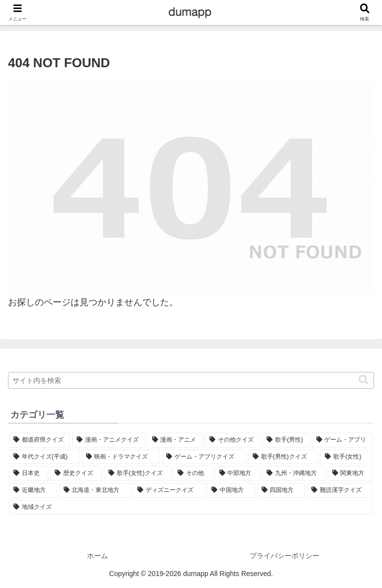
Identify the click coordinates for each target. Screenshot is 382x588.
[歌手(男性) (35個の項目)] (286, 440)
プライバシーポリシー (285, 556)
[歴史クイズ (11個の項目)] (76, 473)
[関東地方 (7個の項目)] (350, 473)
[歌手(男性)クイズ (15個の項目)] (284, 457)
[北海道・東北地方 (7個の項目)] (95, 490)
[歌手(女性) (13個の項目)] (347, 457)
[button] (364, 380)
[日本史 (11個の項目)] (29, 473)
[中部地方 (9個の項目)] (238, 473)
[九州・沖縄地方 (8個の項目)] (294, 473)
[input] (191, 380)
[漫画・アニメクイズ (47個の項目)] (109, 440)
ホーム (97, 556)
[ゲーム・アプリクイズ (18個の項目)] (204, 457)
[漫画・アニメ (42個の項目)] (175, 440)
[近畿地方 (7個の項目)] (33, 490)
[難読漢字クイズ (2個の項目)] (340, 490)
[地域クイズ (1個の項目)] (191, 507)
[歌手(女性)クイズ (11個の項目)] (138, 473)
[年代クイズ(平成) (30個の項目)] (44, 457)
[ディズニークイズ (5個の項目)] (169, 490)
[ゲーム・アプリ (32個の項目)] (342, 440)
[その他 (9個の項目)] (193, 473)
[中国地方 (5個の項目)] (231, 490)
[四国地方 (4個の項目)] (281, 490)
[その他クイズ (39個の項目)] (233, 440)
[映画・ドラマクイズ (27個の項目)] (121, 457)
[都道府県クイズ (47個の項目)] (40, 440)
